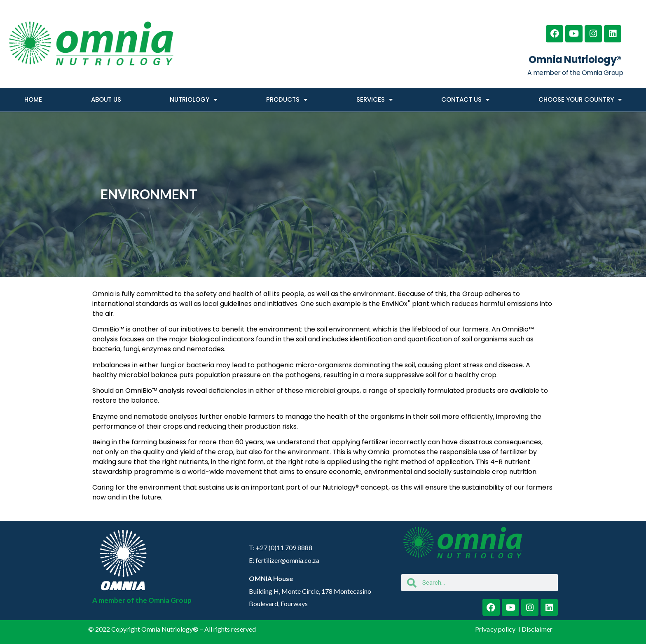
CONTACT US (465, 100)
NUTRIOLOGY (193, 100)
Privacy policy (496, 629)
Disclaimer (537, 629)
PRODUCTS (287, 100)
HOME (33, 99)
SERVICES (374, 100)
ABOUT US (106, 99)
